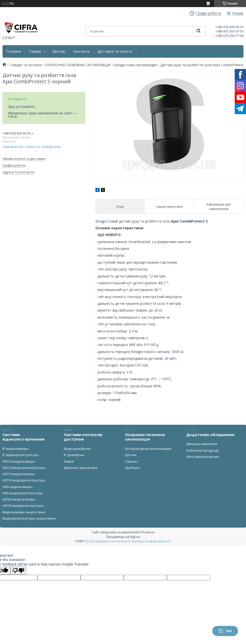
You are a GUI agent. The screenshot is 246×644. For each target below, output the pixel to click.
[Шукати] (198, 31)
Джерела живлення (202, 444)
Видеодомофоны (77, 449)
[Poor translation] (18, 571)
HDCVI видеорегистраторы (24, 468)
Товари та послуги (25, 65)
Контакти (81, 51)
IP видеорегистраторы (21, 455)
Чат (225, 631)
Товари (35, 51)
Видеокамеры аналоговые (24, 512)
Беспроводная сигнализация (148, 449)
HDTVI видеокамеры (19, 474)
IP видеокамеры (16, 449)
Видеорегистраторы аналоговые (29, 518)
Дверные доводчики (80, 468)
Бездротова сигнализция (135, 65)
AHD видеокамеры (17, 487)
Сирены (131, 461)
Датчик (131, 455)
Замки (69, 461)
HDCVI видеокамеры (19, 461)
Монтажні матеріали (203, 457)
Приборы (132, 468)
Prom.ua (148, 532)
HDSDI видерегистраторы (23, 506)
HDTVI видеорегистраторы (24, 480)
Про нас (59, 51)
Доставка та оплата (115, 51)
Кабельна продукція (203, 450)
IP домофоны (74, 455)
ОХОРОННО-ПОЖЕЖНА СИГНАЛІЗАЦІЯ (78, 65)
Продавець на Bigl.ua (123, 537)
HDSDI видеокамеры (19, 499)
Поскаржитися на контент (108, 541)
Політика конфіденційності (151, 541)
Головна (14, 51)
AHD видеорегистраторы (23, 493)
